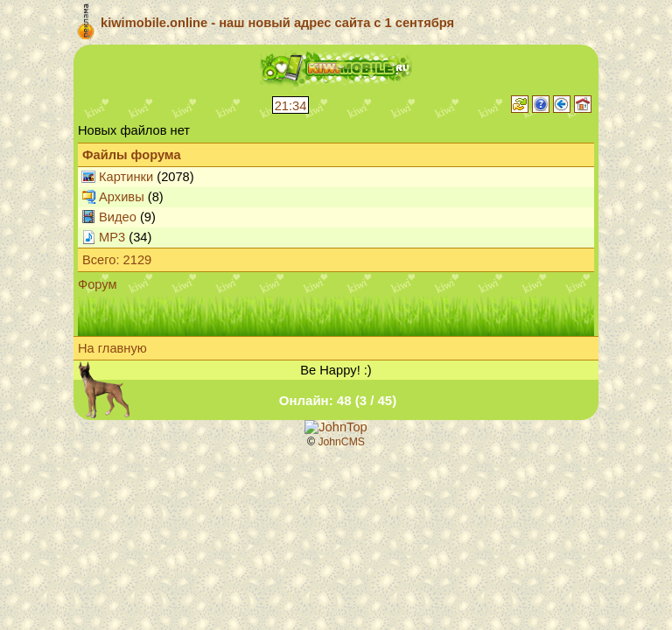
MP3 (112, 237)
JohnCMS (341, 442)
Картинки (126, 177)
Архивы (122, 197)
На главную (112, 348)
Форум (98, 284)
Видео (118, 217)
